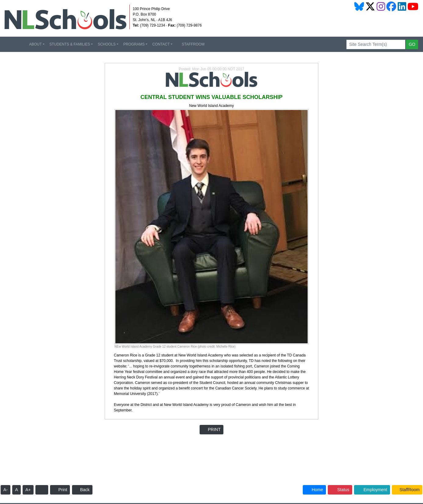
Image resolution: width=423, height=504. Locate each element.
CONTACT (161, 44)
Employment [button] (372, 490)
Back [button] (82, 490)
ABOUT (35, 44)
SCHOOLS (107, 44)
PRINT (211, 429)
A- (5, 490)
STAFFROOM (191, 44)
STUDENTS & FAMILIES (70, 44)
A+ (28, 490)
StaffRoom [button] (407, 490)
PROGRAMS (134, 44)
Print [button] (60, 490)
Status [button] (340, 490)
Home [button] (314, 490)
